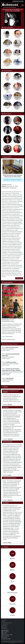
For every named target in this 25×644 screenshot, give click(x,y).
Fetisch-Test (5, 639)
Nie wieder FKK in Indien (8, 321)
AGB (3, 621)
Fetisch (9, 475)
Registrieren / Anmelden (18, 1)
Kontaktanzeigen (13, 593)
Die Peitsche (6, 407)
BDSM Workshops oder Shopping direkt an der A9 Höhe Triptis (13, 176)
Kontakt (4, 620)
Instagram (4, 628)
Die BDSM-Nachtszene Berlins (10, 478)
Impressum (5, 624)
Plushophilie (6, 503)
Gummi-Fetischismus (8, 442)
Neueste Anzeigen (8, 282)
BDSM (8, 350)
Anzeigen (13, 604)
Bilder (13, 570)
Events (13, 615)
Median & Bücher (11, 339)
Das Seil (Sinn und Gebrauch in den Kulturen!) (11, 391)
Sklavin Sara (11, 349)
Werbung (4, 626)
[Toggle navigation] (23, 5)
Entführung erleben (11, 362)
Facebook (4, 627)
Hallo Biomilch (10, 378)
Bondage (10, 404)
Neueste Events (7, 157)
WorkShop (11, 380)
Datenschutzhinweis (7, 623)
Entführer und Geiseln (14, 364)
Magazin (6, 387)
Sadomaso (10, 439)
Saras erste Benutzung (12, 347)
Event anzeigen (19, 278)
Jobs (13, 581)
